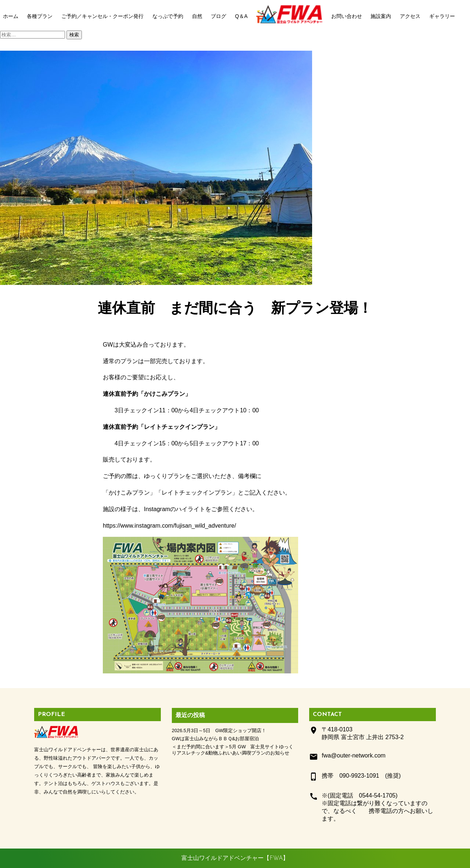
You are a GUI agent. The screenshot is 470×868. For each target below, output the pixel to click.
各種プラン (40, 16)
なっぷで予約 (168, 16)
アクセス (410, 16)
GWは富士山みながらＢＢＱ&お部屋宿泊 (216, 739)
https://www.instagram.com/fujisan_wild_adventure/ (169, 526)
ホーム (11, 16)
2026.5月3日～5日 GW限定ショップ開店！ (219, 730)
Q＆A (241, 16)
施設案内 (381, 16)
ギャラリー (442, 16)
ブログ (218, 16)
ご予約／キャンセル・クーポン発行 (102, 16)
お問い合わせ (347, 16)
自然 (197, 16)
